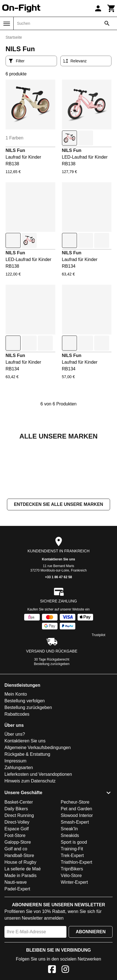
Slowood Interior (77, 871)
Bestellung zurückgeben (52, 720)
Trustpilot (99, 691)
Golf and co (16, 904)
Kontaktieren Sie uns (58, 615)
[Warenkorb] (111, 8)
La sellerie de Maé (23, 924)
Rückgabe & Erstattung (27, 810)
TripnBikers (72, 924)
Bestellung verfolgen (25, 756)
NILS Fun (15, 150)
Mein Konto (16, 750)
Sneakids (70, 891)
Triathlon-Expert (77, 918)
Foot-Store (15, 891)
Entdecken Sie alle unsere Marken (58, 560)
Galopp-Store (18, 898)
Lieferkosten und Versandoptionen (38, 830)
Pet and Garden (77, 864)
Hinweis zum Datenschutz (30, 837)
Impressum (15, 817)
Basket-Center (19, 858)
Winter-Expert (74, 938)
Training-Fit (72, 904)
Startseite (14, 37)
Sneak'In (69, 884)
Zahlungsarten (19, 823)
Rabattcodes (17, 770)
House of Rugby (20, 918)
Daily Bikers (16, 864)
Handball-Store (19, 911)
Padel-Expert (17, 945)
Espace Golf (17, 884)
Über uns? (15, 790)
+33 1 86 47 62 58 (58, 633)
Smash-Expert (75, 878)
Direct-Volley (17, 878)
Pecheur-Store (75, 858)
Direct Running (19, 871)
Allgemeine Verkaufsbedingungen (38, 803)
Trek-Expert (72, 911)
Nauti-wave (16, 938)
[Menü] (7, 24)
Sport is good (74, 898)
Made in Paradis (21, 931)
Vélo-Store (71, 931)
